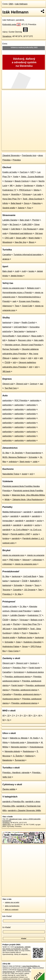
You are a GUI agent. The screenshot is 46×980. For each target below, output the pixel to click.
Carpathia (7, 255)
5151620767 (7, 821)
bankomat (7, 322)
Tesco (37, 585)
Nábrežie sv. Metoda (19, 738)
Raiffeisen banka (25, 638)
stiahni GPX (7, 825)
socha (5, 516)
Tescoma (6, 590)
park (14, 301)
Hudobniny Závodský (33, 642)
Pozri (24, 633)
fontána (6, 538)
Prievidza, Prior (19, 668)
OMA (11, 4)
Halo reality (39, 340)
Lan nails (37, 194)
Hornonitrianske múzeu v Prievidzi (17, 293)
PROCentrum (25, 190)
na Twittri (25, 949)
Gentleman (28, 186)
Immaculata (8, 521)
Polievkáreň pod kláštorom (21, 233)
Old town (39, 233)
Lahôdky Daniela (10, 220)
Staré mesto (25, 462)
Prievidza (17, 160)
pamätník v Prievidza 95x (13, 802)
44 (4, 716)
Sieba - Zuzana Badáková (32, 177)
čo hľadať (7, 927)
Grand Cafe (27, 306)
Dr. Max (6, 453)
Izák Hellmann (21, 4)
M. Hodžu (34, 738)
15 (25, 716)
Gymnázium (19, 672)
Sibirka (37, 190)
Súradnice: (7, 36)
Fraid (5, 224)
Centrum (33, 384)
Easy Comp (14, 651)
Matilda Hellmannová (12, 512)
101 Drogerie (30, 590)
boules (31, 271)
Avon (34, 181)
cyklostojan (37, 560)
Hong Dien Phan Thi (11, 199)
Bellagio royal (33, 288)
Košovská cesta (11, 24)
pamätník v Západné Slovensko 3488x (24, 811)
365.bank (6, 371)
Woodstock (7, 242)
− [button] (6, 98)
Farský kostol (34, 668)
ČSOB (7, 362)
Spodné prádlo (9, 208)
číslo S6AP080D (20, 629)
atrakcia (6, 259)
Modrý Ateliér (34, 238)
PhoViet (36, 220)
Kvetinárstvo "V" (9, 190)
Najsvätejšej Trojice (11, 474)
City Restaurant (30, 229)
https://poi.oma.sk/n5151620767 (13, 149)
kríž (31, 474)
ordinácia (13, 462)
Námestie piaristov (19, 747)
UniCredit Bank (20, 327)
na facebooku (19, 947)
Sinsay (25, 647)
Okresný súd (8, 384)
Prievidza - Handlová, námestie (16, 773)
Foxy (29, 208)
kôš (4, 340)
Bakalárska (7, 760)
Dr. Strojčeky (17, 453)
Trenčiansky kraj (29, 155)
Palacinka (37, 203)
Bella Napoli (16, 203)
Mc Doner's (15, 224)
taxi (42, 384)
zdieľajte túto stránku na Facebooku (16, 948)
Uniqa (16, 322)
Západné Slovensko (11, 155)
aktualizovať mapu (16, 819)
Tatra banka (19, 331)
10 (8, 716)
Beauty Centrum (22, 181)
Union (23, 358)
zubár (35, 462)
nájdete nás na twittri (12, 902)
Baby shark (25, 220)
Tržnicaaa (26, 194)
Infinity (5, 203)
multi (17, 271)
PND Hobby (14, 560)
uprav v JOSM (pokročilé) (32, 819)
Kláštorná (30, 756)
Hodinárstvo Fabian (11, 647)
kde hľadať (7, 916)
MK (11, 186)
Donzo (27, 203)
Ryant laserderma (33, 453)
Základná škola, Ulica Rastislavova (28, 500)
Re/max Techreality (11, 349)
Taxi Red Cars (11, 388)
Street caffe (21, 238)
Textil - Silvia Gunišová (33, 199)
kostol (25, 474)
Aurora (5, 194)
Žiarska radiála (9, 789)
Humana (8, 181)
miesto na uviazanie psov (13, 288)
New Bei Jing (20, 242)
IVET (33, 172)
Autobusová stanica (35, 672)
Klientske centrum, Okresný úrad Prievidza (23, 345)
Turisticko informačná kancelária (28, 255)
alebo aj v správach (12, 909)
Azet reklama (23, 336)
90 (30, 716)
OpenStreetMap (20, 147)
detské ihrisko (17, 276)
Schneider (33, 457)
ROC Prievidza (21, 400)
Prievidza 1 (7, 594)
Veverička (15, 194)
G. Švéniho (18, 756)
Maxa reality (37, 336)
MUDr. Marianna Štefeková (14, 457)
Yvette (16, 177)
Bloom (32, 242)
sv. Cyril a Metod (20, 530)
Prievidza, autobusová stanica (18, 677)
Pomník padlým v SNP (20, 534)
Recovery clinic (25, 340)
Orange (28, 585)
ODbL (29, 968)
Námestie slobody (12, 751)
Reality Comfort (28, 322)
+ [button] (6, 94)
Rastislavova (28, 751)
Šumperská (20, 760)
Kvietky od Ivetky (10, 172)
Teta (40, 590)
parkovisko (7, 400)
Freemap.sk (32, 147)
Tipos (17, 306)
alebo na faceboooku (12, 906)
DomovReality (9, 336)
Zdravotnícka (33, 742)
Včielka (39, 186)
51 (8, 720)
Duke (18, 642)
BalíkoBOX (35, 581)
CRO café (9, 238)
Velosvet (26, 560)
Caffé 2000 (27, 224)
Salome (21, 208)
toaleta (15, 358)
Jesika (18, 186)
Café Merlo (16, 229)
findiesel (12, 340)
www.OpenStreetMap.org (31, 966)
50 (4, 720)
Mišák (7, 500)
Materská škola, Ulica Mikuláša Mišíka (28, 495)
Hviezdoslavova (36, 747)
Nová (5, 738)
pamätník (27, 512)
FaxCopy (24, 172)
